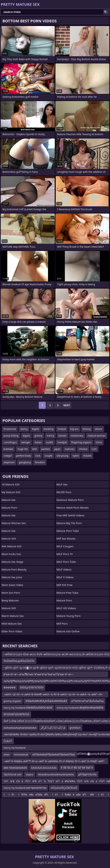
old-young (62, 456)
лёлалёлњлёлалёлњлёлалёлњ (56, 774)
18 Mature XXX (11, 484)
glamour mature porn (70, 500)
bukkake (8, 449)
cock (38, 456)
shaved (87, 456)
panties (46, 449)
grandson (75, 728)
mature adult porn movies (73, 508)
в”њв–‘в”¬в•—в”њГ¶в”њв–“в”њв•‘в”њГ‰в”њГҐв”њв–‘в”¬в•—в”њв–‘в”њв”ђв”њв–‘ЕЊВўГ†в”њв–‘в (39, 675)
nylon (76, 456)
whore (99, 429)
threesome (10, 429)
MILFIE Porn (64, 492)
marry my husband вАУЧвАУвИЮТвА (25, 788)
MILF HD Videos (66, 608)
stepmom (9, 462)
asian (7, 754)
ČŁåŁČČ (8, 741)
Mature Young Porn (69, 616)
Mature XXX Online (68, 631)
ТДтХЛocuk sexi (12, 774)
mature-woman (97, 436)
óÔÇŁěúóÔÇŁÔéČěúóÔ (64, 788)
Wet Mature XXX (12, 546)
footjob (62, 429)
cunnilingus (10, 442)
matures (70, 449)
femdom (40, 462)
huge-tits (23, 449)
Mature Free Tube (67, 593)
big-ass (74, 429)
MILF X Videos (65, 577)
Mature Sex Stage (12, 562)
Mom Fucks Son (11, 554)
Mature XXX (9, 538)
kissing (87, 429)
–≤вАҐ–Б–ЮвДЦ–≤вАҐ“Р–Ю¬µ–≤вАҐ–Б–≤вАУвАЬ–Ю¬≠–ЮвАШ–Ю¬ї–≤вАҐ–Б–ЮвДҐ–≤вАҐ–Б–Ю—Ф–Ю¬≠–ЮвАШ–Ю (54, 762)
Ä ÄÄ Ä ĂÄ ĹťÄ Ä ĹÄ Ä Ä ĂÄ (44, 768)
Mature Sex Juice (12, 577)
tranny (50, 436)
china (99, 442)
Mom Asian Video (12, 585)
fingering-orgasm (81, 442)
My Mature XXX (11, 492)
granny (38, 436)
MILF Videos (64, 569)
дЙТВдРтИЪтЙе (87, 774)
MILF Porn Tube (66, 562)
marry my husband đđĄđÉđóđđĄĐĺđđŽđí (80, 708)
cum (94, 449)
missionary (77, 436)
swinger (26, 442)
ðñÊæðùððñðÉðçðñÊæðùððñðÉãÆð (46, 701)
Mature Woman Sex (14, 523)
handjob (62, 442)
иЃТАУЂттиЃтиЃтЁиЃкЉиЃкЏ (87, 701)
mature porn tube (68, 531)
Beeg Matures (10, 600)
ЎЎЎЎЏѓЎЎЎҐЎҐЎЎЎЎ (32, 688)
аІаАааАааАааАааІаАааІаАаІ (20, 728)
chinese (83, 449)
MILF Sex (62, 484)
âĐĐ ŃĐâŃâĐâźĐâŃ (15, 768)
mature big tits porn (69, 523)
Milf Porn (62, 624)
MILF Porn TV (65, 554)
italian (38, 442)
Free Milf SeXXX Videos (70, 515)
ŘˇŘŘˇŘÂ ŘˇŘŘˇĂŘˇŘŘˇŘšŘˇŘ (77, 768)
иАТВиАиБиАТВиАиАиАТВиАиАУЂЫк (54, 754)
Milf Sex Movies (66, 538)
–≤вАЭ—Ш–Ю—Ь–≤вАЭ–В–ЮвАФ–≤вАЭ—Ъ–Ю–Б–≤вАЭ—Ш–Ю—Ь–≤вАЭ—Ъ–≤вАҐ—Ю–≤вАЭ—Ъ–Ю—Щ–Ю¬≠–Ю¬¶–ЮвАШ (53, 695)
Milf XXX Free (65, 585)
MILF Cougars (65, 546)
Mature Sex (9, 500)
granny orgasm (12, 701)
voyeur (30, 774)
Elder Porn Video (12, 631)
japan (57, 449)
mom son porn (11, 593)
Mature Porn (9, 508)
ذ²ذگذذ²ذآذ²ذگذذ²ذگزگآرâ (53, 728)
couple (48, 456)
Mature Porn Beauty (14, 569)
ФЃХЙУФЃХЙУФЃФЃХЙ (16, 714)
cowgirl (8, 456)
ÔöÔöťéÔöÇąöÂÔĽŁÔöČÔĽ (19, 661)
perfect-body (24, 456)
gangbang (25, 462)
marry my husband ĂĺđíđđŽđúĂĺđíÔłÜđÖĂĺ (28, 708)
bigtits (35, 429)
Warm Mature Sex (13, 616)
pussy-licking (11, 436)
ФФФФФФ (10, 688)
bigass (26, 436)
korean (62, 436)
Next (67, 405)
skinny (24, 429)
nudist (50, 442)
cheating (48, 429)
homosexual (21, 754)
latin (35, 449)
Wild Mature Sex (12, 624)
